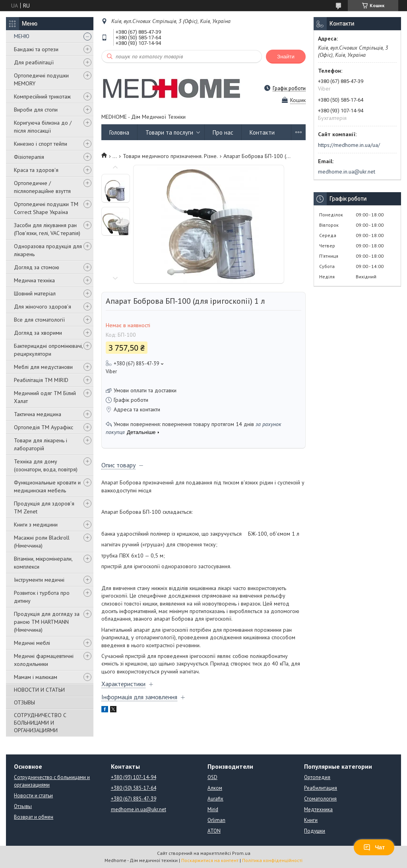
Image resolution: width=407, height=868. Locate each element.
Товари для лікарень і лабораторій (41, 444)
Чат (374, 847)
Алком (215, 788)
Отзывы (23, 806)
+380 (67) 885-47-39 (134, 799)
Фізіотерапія (29, 157)
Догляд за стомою (37, 267)
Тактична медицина (38, 414)
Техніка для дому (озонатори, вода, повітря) (46, 465)
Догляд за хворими (38, 333)
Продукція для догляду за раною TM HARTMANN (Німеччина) (47, 622)
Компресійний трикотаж (42, 96)
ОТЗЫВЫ (24, 702)
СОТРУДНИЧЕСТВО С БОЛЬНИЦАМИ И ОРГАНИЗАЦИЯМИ (40, 723)
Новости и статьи (33, 796)
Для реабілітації (34, 62)
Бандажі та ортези (36, 49)
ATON (214, 831)
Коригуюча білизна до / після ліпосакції (43, 127)
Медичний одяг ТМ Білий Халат (45, 397)
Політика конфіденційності (272, 860)
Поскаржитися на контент (210, 860)
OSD (212, 777)
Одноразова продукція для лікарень (48, 250)
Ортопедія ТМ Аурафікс (44, 427)
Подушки (315, 831)
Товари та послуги (169, 132)
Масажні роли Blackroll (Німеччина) (42, 542)
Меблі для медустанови (43, 367)
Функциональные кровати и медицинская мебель (47, 486)
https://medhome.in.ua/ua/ (349, 145)
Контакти (262, 132)
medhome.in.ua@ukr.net (347, 172)
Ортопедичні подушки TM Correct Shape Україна (46, 208)
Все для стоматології (39, 320)
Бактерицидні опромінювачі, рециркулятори (48, 350)
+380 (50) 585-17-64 (134, 788)
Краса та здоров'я (36, 170)
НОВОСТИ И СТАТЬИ (39, 690)
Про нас (223, 132)
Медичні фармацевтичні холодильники (44, 660)
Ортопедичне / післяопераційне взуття (42, 187)
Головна (119, 132)
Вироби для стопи (36, 110)
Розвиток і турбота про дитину (42, 597)
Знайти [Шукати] (286, 57)
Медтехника (318, 809)
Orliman (216, 820)
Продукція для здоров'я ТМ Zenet (44, 507)
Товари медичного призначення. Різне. (170, 156)
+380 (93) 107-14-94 (134, 777)
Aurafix (215, 799)
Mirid (213, 809)
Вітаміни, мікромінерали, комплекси (43, 563)
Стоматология (320, 799)
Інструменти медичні (39, 580)
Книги (311, 820)
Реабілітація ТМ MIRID (41, 380)
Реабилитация (321, 788)
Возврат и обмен (34, 817)
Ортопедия (317, 777)
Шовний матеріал (35, 293)
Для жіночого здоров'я (43, 307)
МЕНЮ (22, 36)
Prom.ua (241, 853)
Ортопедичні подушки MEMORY (41, 79)
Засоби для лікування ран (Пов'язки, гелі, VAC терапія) (47, 229)
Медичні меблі (32, 643)
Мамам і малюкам (36, 677)
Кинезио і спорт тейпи (41, 144)
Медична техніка (34, 280)
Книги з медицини (36, 525)
